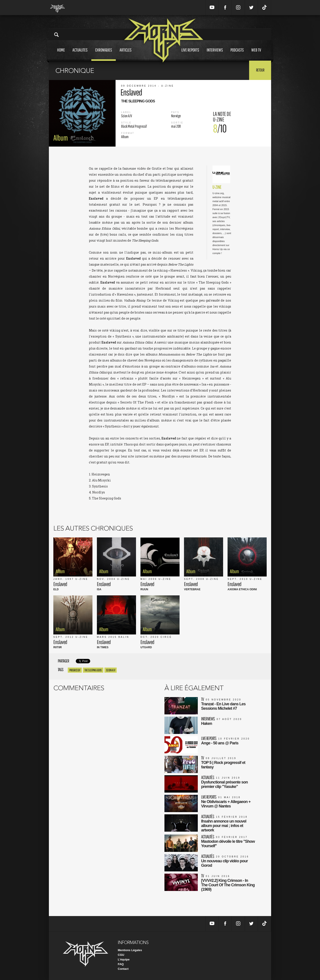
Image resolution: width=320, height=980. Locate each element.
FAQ (121, 964)
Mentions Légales (130, 950)
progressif (75, 670)
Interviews (215, 54)
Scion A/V (111, 670)
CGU (121, 955)
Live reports (190, 54)
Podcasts (237, 54)
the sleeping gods (93, 670)
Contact (123, 969)
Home (61, 54)
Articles (126, 54)
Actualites (80, 54)
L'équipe (124, 959)
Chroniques (104, 54)
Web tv (256, 54)
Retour (260, 70)
